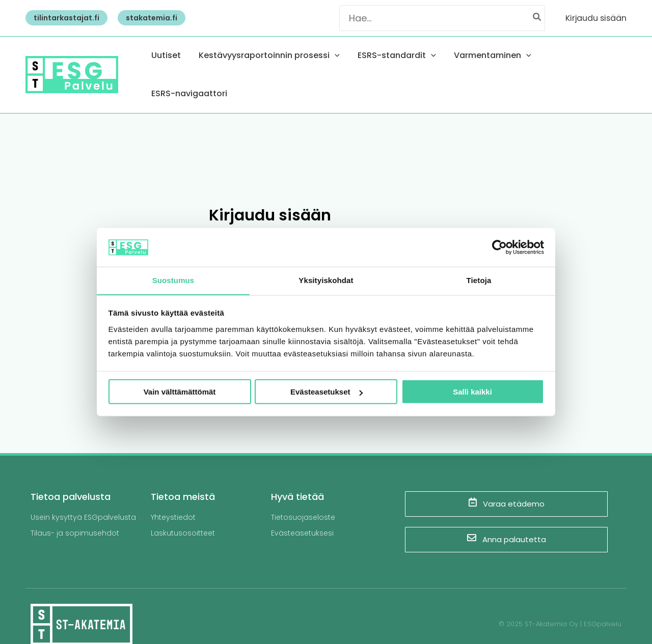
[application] (360, 64)
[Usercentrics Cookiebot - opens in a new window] (499, 247)
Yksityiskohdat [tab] (326, 280)
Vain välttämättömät (180, 392)
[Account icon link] (596, 18)
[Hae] (537, 18)
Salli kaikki (472, 392)
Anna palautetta (507, 518)
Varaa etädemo (507, 482)
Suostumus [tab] (173, 280)
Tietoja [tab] (479, 280)
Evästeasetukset (327, 392)
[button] (64, 18)
